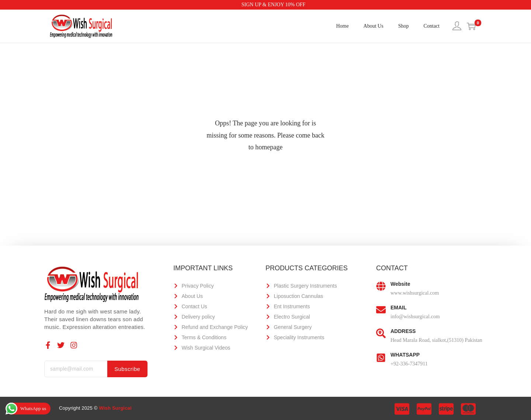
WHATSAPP (405, 355)
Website (400, 284)
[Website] (381, 287)
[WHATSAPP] (381, 357)
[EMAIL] (381, 310)
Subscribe (128, 369)
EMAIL (399, 308)
